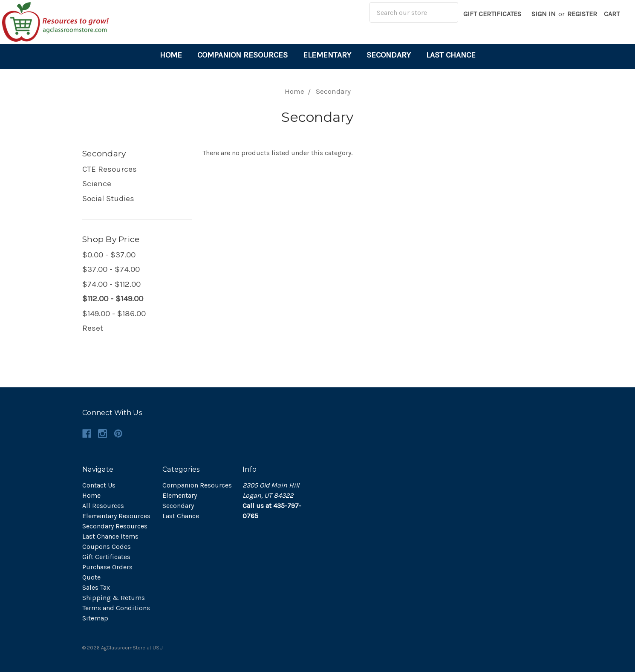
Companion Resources (242, 55)
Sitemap (95, 618)
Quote (91, 577)
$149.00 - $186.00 (114, 314)
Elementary (327, 55)
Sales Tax (96, 587)
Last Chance (451, 55)
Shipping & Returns (114, 598)
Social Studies (108, 199)
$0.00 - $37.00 (109, 255)
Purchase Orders (107, 567)
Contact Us (99, 485)
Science (97, 184)
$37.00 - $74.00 (111, 269)
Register (582, 14)
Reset (93, 328)
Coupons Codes (107, 547)
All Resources (103, 506)
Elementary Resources (116, 516)
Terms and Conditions (116, 608)
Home (171, 55)
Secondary (389, 55)
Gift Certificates (492, 14)
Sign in (544, 14)
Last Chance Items (110, 536)
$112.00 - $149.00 (113, 299)
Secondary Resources (115, 526)
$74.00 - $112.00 (111, 284)
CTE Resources (110, 169)
